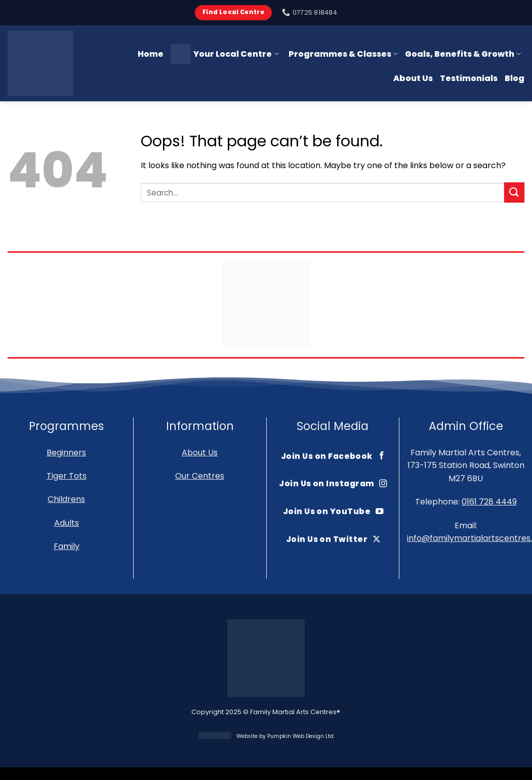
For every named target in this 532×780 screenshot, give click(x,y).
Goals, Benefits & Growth (463, 54)
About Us (413, 78)
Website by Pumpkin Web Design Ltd (285, 736)
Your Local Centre (224, 54)
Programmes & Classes (343, 54)
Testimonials (469, 78)
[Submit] (514, 192)
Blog (515, 78)
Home (151, 54)
